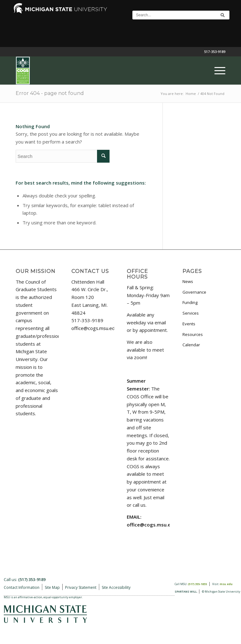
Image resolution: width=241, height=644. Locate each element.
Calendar (191, 345)
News (188, 281)
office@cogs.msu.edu (94, 328)
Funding (190, 302)
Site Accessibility (116, 587)
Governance (194, 292)
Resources (193, 334)
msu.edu (226, 584)
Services (191, 313)
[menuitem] (217, 71)
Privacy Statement (81, 587)
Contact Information (22, 587)
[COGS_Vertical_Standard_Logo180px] (23, 71)
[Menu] (217, 71)
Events (189, 324)
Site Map (52, 587)
